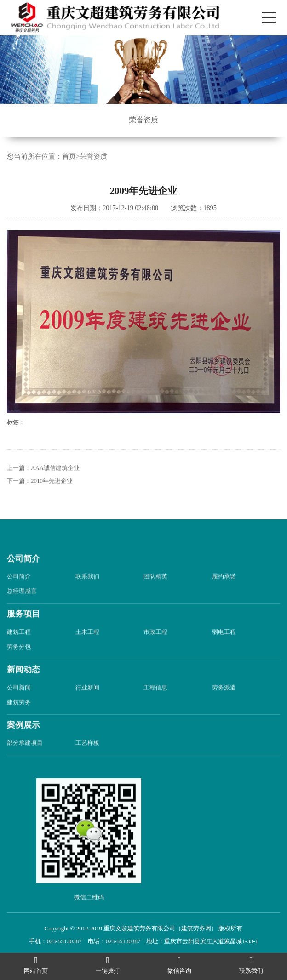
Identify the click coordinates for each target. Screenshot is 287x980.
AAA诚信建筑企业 (55, 487)
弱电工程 (224, 652)
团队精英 (155, 596)
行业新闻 (87, 707)
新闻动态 (23, 689)
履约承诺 (224, 596)
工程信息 (155, 707)
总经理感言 (22, 611)
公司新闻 (19, 707)
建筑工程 (19, 652)
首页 (69, 158)
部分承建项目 (25, 763)
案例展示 (23, 745)
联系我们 (87, 596)
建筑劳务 (19, 722)
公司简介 (23, 578)
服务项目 (23, 633)
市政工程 (155, 652)
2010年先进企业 (52, 500)
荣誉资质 (143, 120)
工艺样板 (87, 763)
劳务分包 (19, 666)
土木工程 (87, 652)
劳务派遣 (224, 707)
